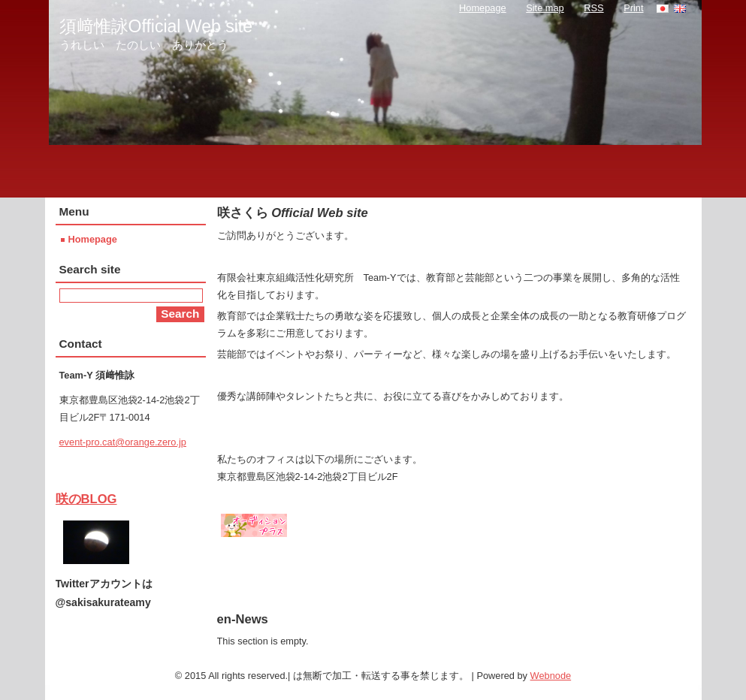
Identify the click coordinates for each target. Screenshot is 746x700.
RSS (593, 8)
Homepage (93, 239)
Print (633, 8)
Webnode (551, 676)
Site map (545, 8)
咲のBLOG (86, 499)
